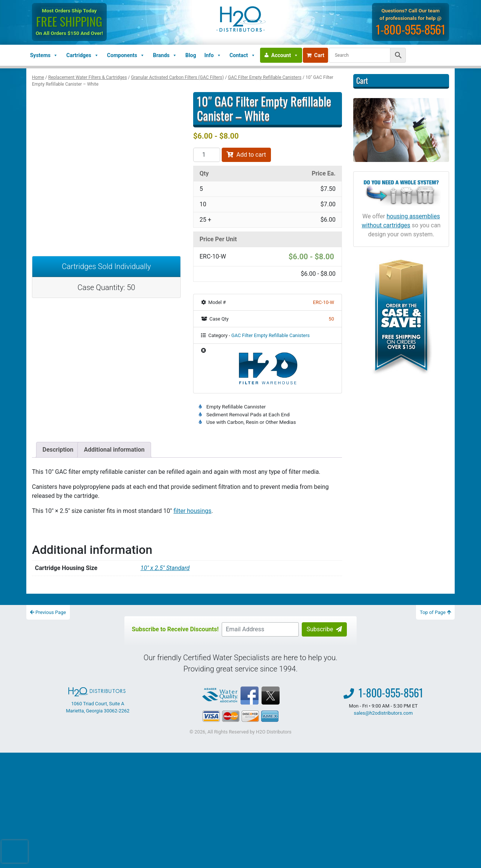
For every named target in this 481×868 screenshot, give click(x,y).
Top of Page (435, 612)
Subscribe (324, 629)
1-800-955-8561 (411, 29)
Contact (243, 55)
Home (38, 77)
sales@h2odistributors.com (383, 713)
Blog (191, 55)
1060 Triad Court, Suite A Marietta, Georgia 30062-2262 (98, 700)
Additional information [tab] (114, 450)
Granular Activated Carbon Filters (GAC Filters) (178, 77)
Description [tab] (58, 450)
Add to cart (246, 155)
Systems (44, 55)
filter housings (193, 511)
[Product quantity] (207, 155)
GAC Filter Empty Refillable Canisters (265, 77)
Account (285, 55)
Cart (315, 55)
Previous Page (48, 612)
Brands (165, 55)
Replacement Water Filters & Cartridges (87, 77)
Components (126, 55)
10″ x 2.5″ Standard (165, 568)
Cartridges (82, 55)
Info (213, 55)
